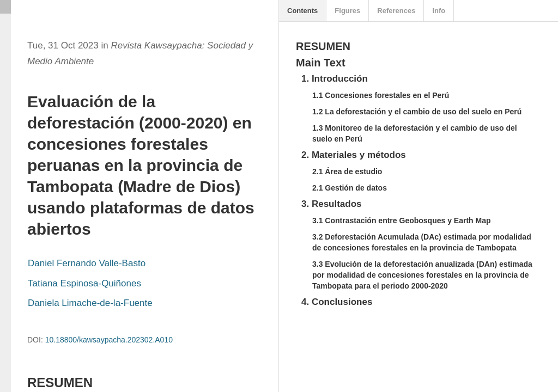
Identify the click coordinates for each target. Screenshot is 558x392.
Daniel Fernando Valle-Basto (87, 263)
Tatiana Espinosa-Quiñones (84, 283)
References (396, 11)
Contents (302, 11)
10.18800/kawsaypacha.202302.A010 (109, 340)
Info (439, 11)
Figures (347, 11)
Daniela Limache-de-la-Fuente (90, 303)
